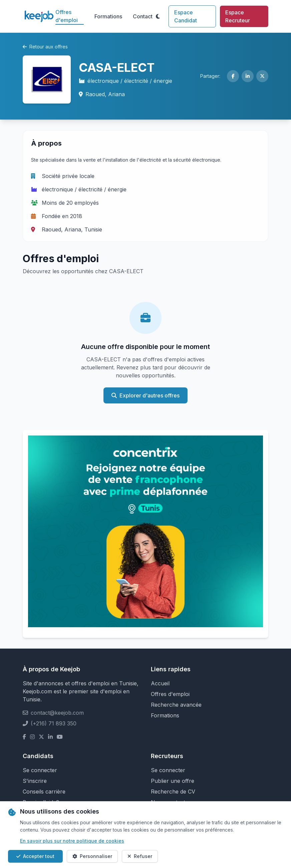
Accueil (160, 683)
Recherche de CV (173, 792)
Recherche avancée (176, 705)
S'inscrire (35, 781)
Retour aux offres (45, 47)
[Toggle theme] (158, 16)
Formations (108, 16)
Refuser (140, 856)
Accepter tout (35, 856)
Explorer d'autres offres (145, 395)
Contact (143, 16)
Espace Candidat (186, 16)
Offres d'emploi (67, 16)
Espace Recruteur (238, 16)
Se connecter (40, 770)
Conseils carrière (44, 792)
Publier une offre (173, 781)
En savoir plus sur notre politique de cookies (72, 841)
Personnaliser (92, 856)
